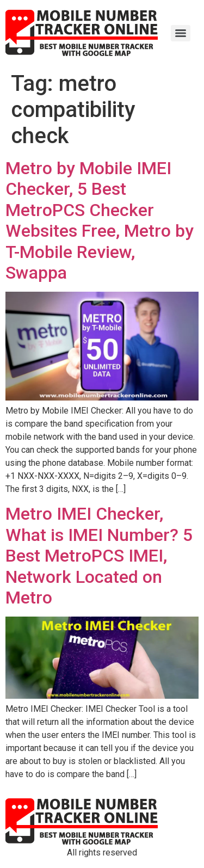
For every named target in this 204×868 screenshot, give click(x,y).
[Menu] (181, 33)
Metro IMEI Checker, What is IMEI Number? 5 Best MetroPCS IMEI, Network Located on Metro (99, 556)
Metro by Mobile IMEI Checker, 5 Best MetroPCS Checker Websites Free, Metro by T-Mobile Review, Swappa (100, 220)
